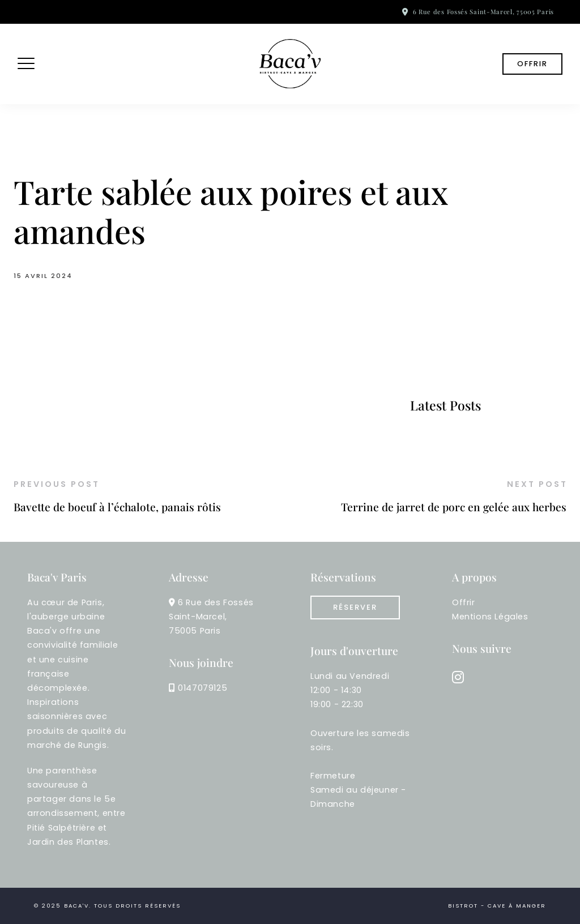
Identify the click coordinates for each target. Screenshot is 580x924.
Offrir (532, 64)
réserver (355, 607)
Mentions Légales (490, 617)
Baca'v (76, 906)
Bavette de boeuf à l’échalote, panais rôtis (117, 507)
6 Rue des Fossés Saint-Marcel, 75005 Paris (483, 12)
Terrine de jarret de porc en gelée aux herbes (454, 507)
